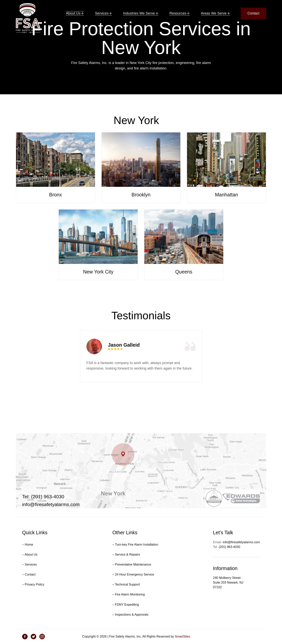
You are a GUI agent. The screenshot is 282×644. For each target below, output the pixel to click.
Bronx (56, 208)
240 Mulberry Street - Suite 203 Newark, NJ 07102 (228, 582)
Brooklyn (141, 208)
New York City (98, 285)
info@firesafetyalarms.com (51, 505)
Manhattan (227, 208)
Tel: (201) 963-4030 (43, 497)
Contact (253, 14)
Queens (184, 285)
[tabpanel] (141, 370)
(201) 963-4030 (229, 547)
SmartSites (183, 636)
